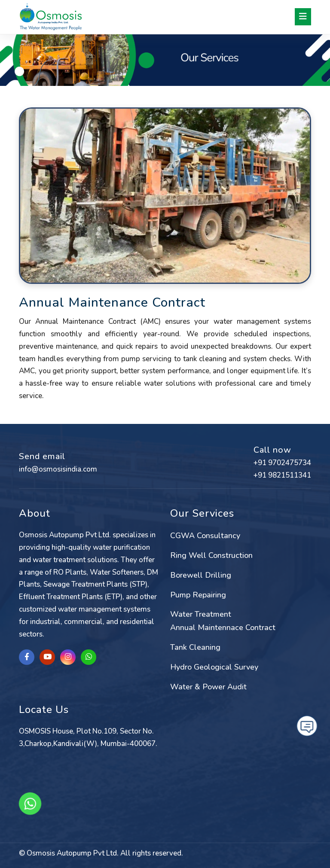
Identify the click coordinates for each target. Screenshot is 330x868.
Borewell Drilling (201, 575)
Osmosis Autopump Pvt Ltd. (73, 853)
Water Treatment (201, 614)
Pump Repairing (198, 595)
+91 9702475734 (282, 463)
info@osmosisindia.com (58, 469)
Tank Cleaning (195, 647)
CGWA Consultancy (205, 536)
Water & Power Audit (208, 687)
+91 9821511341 (282, 475)
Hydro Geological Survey (214, 667)
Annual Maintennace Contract (223, 627)
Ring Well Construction (211, 555)
